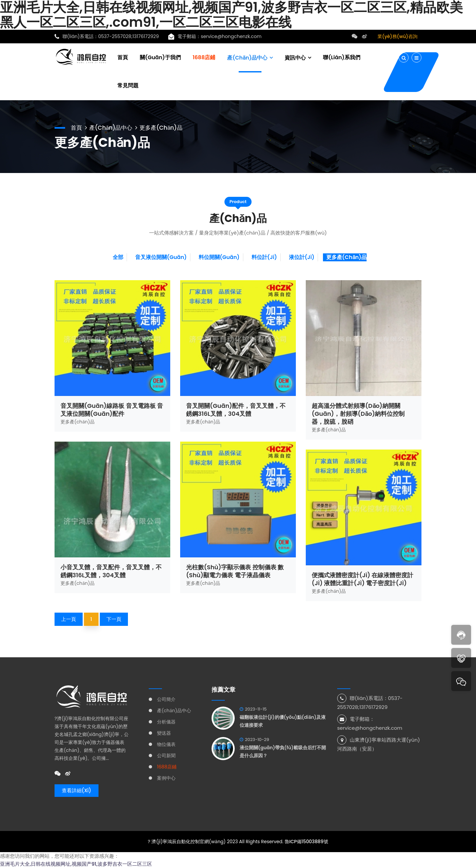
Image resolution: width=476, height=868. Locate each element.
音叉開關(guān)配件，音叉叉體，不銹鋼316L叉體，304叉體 (236, 410)
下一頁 (114, 619)
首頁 (123, 57)
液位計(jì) (302, 257)
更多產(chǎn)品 (165, 127)
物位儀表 (166, 744)
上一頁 (69, 619)
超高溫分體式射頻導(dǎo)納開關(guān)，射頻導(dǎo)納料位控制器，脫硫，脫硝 (358, 414)
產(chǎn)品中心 (247, 57)
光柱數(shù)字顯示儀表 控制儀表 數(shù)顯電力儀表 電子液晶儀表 (235, 571)
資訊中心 (295, 57)
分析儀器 (166, 722)
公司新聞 (166, 756)
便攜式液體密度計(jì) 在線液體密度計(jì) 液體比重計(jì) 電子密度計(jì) (362, 579)
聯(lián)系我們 (342, 57)
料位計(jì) (264, 257)
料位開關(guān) (219, 257)
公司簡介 (166, 699)
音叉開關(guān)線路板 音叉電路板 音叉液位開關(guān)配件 (112, 410)
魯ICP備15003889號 (306, 842)
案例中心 (166, 778)
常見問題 (128, 85)
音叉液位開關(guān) (161, 257)
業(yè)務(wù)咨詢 (397, 36)
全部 (118, 257)
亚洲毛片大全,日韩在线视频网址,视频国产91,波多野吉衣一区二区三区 (76, 864)
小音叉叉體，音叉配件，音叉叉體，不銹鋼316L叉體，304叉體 (111, 571)
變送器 (164, 733)
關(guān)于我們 (160, 57)
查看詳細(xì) (77, 790)
